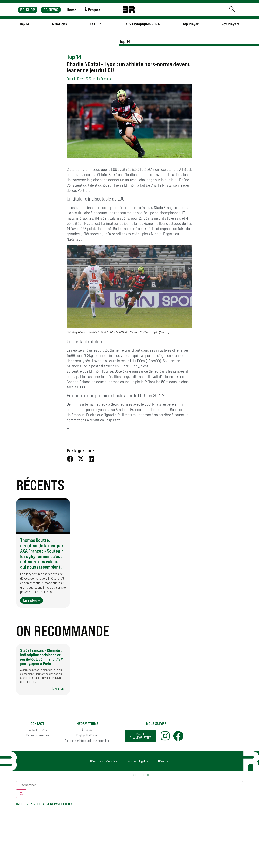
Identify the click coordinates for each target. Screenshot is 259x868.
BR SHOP (28, 10)
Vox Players (231, 24)
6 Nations (59, 24)
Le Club (96, 24)
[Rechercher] (21, 794)
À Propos (93, 10)
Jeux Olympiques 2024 (142, 24)
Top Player (191, 24)
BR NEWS (51, 10)
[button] (70, 459)
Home (72, 10)
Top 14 (24, 24)
